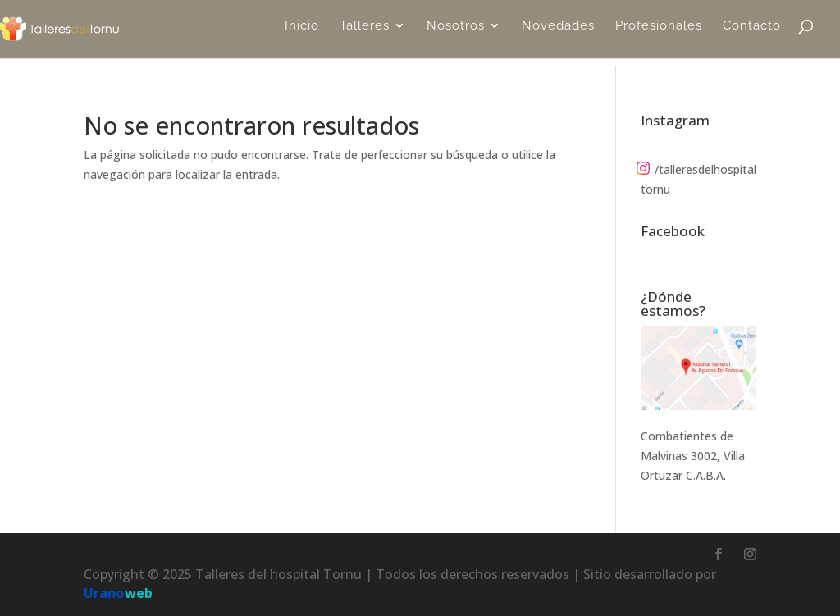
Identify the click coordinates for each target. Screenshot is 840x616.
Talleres (365, 34)
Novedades (558, 34)
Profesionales (659, 34)
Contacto (752, 34)
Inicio (302, 34)
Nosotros (456, 34)
